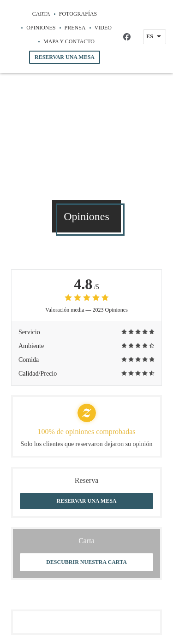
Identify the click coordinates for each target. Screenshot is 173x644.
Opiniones (41, 28)
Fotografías (78, 14)
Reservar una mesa (65, 57)
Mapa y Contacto (69, 41)
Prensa (75, 28)
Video (103, 27)
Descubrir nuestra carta (86, 562)
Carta (41, 14)
